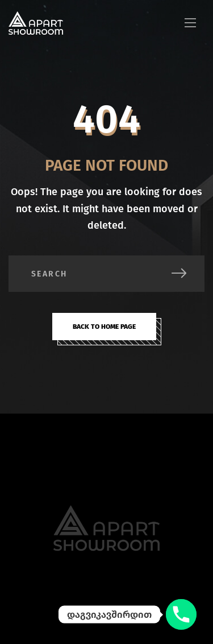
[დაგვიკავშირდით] (181, 614)
